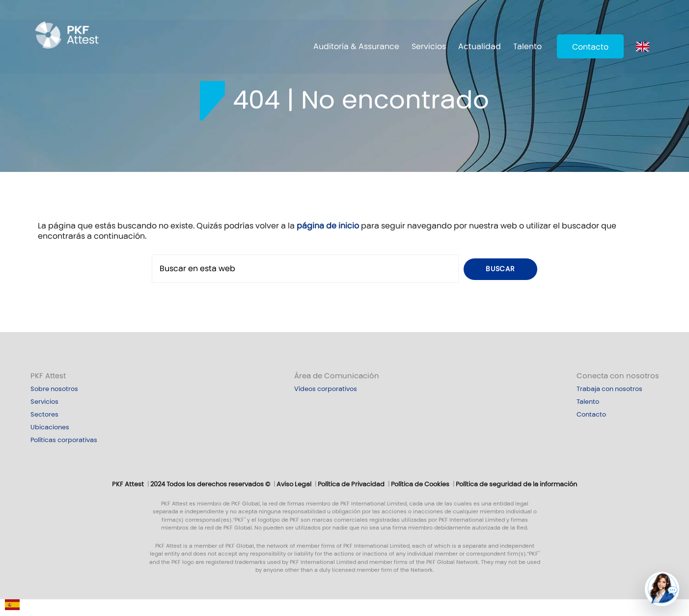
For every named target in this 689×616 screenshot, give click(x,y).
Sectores (44, 415)
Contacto (590, 47)
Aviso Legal (294, 484)
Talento (527, 46)
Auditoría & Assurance (356, 46)
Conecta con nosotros (618, 376)
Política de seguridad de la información (516, 484)
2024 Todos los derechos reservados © (210, 484)
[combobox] (12, 608)
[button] (662, 589)
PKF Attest (48, 376)
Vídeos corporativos (326, 389)
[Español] (12, 607)
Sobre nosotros (54, 389)
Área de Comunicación (337, 376)
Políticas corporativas (64, 440)
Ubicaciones (50, 427)
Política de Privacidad (351, 484)
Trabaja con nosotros (609, 389)
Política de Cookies (420, 484)
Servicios (429, 46)
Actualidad (480, 46)
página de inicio (328, 226)
